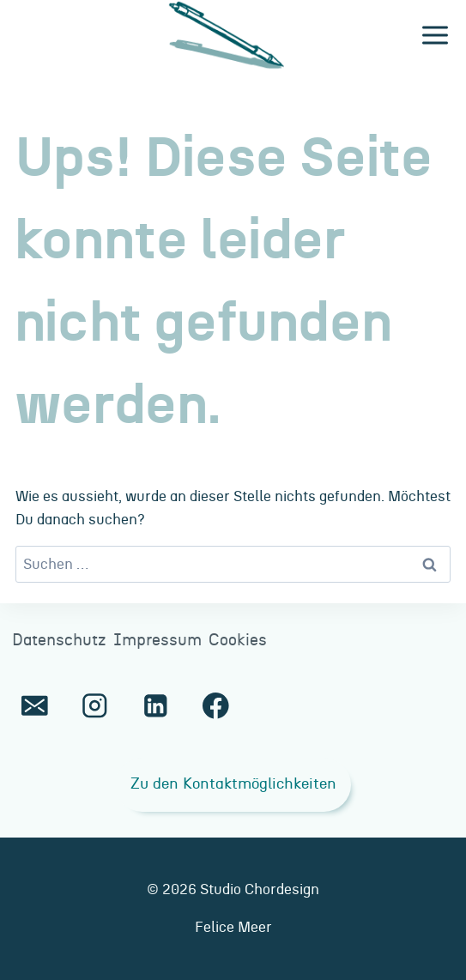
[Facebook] (216, 706)
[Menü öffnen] (435, 36)
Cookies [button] (238, 641)
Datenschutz (59, 641)
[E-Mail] (35, 706)
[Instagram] (95, 706)
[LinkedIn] (155, 706)
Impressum (157, 641)
